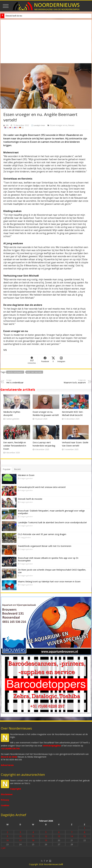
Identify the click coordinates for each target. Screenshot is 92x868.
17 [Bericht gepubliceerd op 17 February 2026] (20, 840)
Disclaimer (7, 794)
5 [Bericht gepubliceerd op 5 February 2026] (46, 832)
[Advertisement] (46, 41)
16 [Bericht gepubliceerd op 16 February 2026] (7, 840)
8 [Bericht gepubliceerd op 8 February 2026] (85, 832)
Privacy (5, 800)
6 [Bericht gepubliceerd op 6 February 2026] (59, 832)
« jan (3, 848)
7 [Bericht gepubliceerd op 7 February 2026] (72, 832)
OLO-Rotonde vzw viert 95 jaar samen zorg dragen (42, 534)
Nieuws (71, 125)
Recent (17, 469)
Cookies (5, 805)
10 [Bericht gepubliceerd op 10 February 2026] (20, 836)
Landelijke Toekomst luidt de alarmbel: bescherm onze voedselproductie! (52, 522)
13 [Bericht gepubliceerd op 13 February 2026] (59, 836)
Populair (7, 469)
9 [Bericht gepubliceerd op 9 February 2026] (7, 836)
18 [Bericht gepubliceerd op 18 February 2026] (33, 840)
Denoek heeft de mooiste (30, 499)
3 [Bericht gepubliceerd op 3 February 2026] (20, 832)
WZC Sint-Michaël (35, 372)
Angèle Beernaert (15, 372)
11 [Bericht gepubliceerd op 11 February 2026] (33, 836)
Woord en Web (9, 757)
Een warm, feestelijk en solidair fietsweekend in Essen (15, 446)
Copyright (16, 789)
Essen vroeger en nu (59, 125)
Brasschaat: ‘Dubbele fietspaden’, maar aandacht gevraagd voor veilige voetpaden (51, 512)
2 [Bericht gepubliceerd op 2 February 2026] (7, 832)
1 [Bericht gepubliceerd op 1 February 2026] (85, 828)
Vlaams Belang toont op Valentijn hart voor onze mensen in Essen (49, 582)
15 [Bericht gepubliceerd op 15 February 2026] (85, 836)
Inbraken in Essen (26, 475)
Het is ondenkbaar (21, 381)
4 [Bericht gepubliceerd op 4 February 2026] (33, 832)
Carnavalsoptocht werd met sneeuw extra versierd (42, 487)
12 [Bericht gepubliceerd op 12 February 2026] (46, 836)
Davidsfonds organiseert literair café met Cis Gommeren (45, 546)
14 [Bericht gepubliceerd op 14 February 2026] (72, 836)
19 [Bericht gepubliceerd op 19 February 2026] (46, 840)
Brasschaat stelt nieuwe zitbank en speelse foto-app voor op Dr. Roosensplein (48, 559)
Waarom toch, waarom (71, 381)
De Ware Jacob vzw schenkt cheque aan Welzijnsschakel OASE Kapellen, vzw (52, 571)
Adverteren (7, 765)
